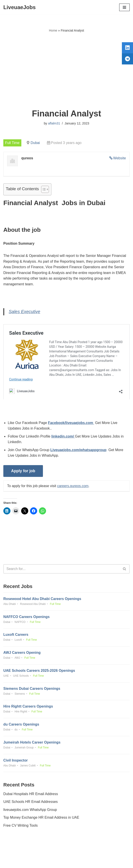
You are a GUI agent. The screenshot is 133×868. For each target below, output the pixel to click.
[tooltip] (127, 48)
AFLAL (91, 861)
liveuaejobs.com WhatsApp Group (30, 811)
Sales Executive (24, 312)
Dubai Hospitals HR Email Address (31, 795)
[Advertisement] (66, 71)
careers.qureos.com (73, 486)
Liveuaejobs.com (50, 861)
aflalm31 (54, 123)
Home (53, 30)
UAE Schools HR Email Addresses (31, 803)
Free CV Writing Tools (21, 827)
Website (119, 158)
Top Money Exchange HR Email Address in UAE (41, 819)
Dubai (35, 143)
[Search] (61, 569)
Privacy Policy (15, 852)
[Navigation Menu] (124, 7)
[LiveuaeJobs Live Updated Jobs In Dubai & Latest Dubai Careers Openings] (19, 7)
